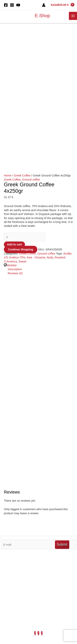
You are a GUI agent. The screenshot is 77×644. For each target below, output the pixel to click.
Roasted (60, 127)
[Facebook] (6, 5)
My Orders (38, 519)
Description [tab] (15, 139)
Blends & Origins (39, 531)
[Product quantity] (24, 107)
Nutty (50, 127)
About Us (38, 535)
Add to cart (14, 114)
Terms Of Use (38, 523)
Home (8, 45)
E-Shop (42, 16)
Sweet (22, 131)
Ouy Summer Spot (38, 527)
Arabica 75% (17, 127)
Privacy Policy (39, 543)
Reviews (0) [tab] (15, 143)
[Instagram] (12, 5)
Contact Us (38, 539)
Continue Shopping (21, 119)
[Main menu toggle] (73, 16)
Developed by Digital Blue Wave (22, 633)
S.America (10, 131)
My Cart (38, 511)
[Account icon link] (44, 5)
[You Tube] (18, 5)
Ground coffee (31, 49)
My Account (38, 515)
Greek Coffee (22, 45)
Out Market (38, 507)
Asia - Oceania (36, 127)
